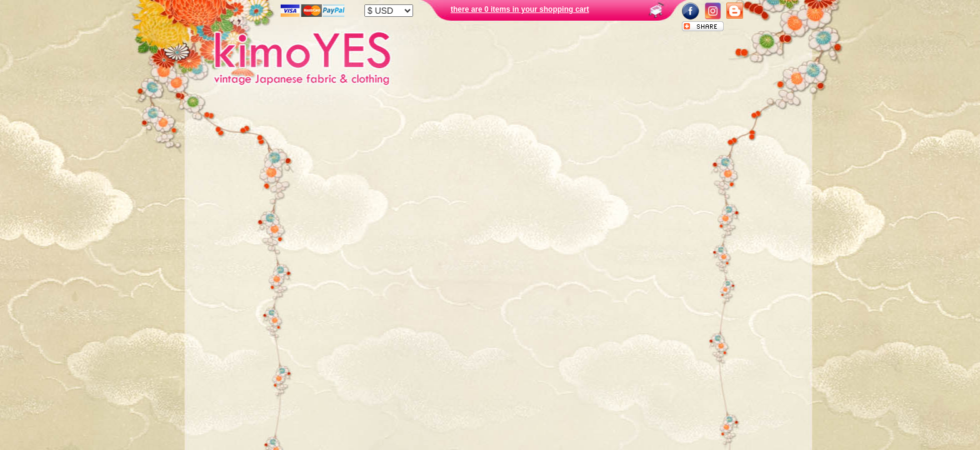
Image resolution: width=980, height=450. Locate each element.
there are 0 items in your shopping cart (520, 9)
